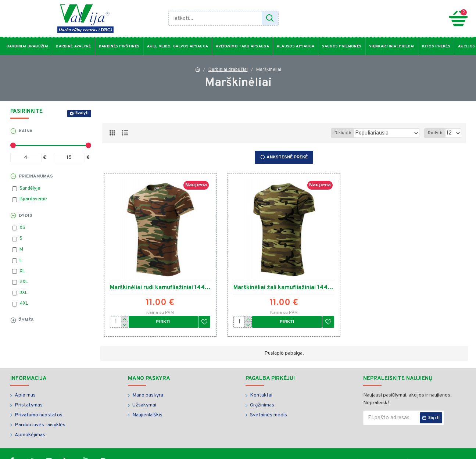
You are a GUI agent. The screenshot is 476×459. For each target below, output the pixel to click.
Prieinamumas (36, 176)
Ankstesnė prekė (287, 157)
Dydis (26, 216)
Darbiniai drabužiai (228, 70)
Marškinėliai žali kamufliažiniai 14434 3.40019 (284, 288)
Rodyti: (436, 133)
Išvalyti (82, 113)
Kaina (26, 131)
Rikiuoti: (350, 133)
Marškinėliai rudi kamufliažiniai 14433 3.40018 (160, 288)
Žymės (26, 320)
